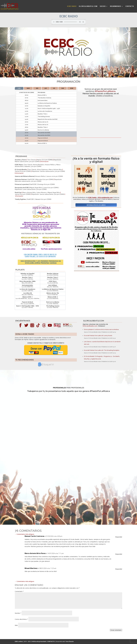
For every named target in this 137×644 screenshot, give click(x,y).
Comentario (19, 591)
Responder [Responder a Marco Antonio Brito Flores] (119, 554)
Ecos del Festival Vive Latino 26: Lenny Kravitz (98, 336)
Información (45, 162)
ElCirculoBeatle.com (90, 326)
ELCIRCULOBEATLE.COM (88, 7)
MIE (37, 88)
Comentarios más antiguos (24, 534)
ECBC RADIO (72, 7)
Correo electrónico (21, 619)
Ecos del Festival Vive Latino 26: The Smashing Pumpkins (102, 350)
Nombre (18, 613)
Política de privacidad (39, 641)
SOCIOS (103, 7)
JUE (46, 88)
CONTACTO (130, 7)
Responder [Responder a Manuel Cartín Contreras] (119, 537)
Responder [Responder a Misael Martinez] (119, 569)
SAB (63, 88)
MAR (28, 88)
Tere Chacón (70, 641)
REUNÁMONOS (116, 7)
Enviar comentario (116, 630)
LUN (19, 88)
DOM (72, 88)
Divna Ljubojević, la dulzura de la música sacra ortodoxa (101, 329)
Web (16, 625)
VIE (54, 88)
